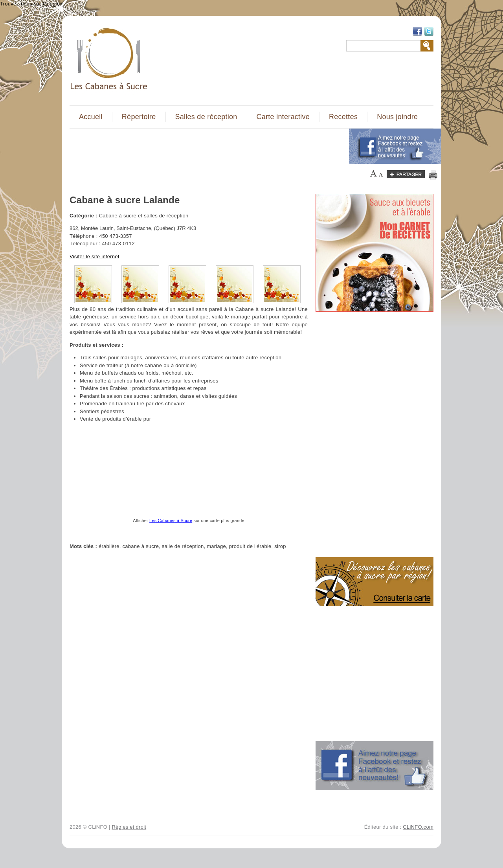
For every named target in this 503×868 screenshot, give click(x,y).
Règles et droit (129, 827)
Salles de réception (206, 117)
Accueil (91, 117)
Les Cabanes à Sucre (171, 520)
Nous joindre (397, 117)
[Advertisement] (205, 146)
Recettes (343, 117)
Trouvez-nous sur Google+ (31, 4)
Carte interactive (283, 117)
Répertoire (139, 117)
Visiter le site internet (95, 257)
